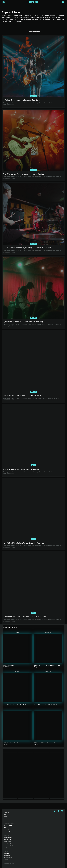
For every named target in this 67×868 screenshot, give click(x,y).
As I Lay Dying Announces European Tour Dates (23, 100)
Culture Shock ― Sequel (11, 743)
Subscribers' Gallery (9, 844)
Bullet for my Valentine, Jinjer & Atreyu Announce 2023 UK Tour (28, 248)
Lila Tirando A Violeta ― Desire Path (15, 705)
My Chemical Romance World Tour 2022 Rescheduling (23, 322)
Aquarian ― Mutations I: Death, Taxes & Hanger (47, 666)
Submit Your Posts (8, 846)
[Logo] (33, 2)
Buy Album (17, 632)
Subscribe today (8, 838)
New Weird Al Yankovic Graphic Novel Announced (21, 469)
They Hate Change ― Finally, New (45, 743)
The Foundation (8, 858)
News (34, 465)
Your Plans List (7, 840)
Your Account (7, 848)
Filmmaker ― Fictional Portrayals (45, 705)
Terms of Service (8, 830)
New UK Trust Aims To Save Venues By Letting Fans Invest (24, 543)
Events (34, 96)
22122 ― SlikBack (8, 665)
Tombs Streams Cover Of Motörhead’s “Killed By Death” (26, 617)
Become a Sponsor (9, 824)
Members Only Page (9, 826)
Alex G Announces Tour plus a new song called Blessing (23, 174)
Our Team (6, 853)
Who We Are (7, 856)
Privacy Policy (7, 832)
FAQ (5, 828)
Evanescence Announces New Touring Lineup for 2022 (23, 395)
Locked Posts (7, 842)
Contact (6, 860)
